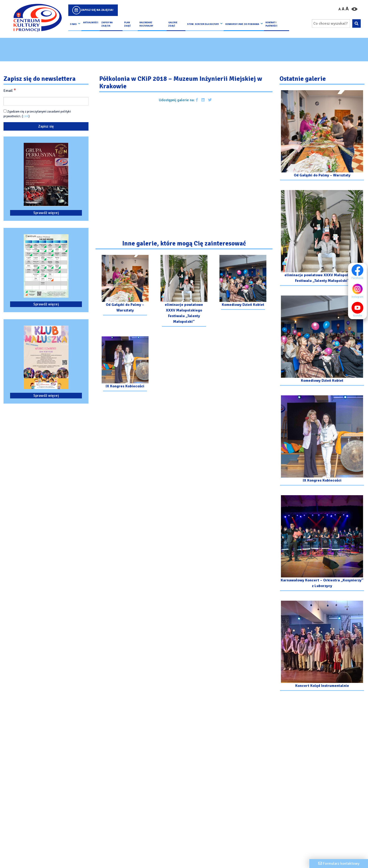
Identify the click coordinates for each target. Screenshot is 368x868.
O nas (73, 24)
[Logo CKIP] (37, 18)
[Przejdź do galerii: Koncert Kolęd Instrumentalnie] (322, 646)
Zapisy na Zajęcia (107, 24)
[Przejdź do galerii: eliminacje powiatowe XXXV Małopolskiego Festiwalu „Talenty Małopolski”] (184, 291)
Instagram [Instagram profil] (359, 291)
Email (10, 90)
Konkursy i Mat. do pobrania (242, 24)
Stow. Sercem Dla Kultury (203, 24)
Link (26, 116)
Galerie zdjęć (173, 24)
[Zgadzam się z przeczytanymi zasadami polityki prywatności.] (5, 111)
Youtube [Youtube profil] (359, 309)
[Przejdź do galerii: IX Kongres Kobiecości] (125, 364)
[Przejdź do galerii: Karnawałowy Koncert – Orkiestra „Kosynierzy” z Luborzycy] (322, 544)
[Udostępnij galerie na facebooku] (197, 100)
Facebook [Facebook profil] (359, 272)
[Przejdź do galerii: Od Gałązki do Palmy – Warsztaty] (125, 286)
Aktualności (91, 23)
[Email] (46, 101)
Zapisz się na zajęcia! (97, 10)
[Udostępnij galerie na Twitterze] (210, 100)
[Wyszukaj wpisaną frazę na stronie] (356, 23)
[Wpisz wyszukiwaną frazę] (331, 23)
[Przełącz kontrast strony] (354, 9)
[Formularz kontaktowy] (339, 864)
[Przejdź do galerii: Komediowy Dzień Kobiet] (243, 283)
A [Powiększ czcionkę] (347, 9)
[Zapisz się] (46, 126)
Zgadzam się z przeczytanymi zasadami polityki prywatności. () (37, 114)
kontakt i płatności (271, 24)
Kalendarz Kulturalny (146, 24)
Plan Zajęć (127, 24)
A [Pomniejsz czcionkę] (340, 9)
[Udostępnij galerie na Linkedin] (203, 100)
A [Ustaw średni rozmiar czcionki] (343, 9)
